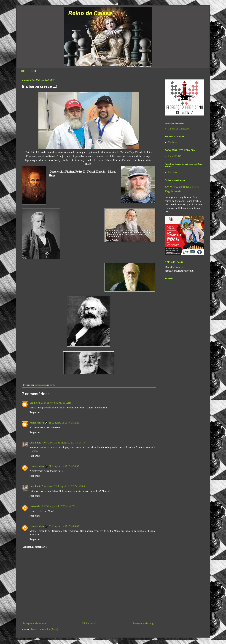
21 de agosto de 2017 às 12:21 (64, 423)
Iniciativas (173, 172)
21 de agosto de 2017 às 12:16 (56, 403)
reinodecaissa (37, 423)
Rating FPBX (175, 156)
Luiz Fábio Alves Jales (41, 443)
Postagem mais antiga (144, 623)
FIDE (23, 71)
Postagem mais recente (34, 623)
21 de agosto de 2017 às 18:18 (70, 443)
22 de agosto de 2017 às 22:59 (59, 506)
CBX (33, 71)
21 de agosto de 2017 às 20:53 (64, 466)
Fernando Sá (36, 506)
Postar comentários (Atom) (44, 629)
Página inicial (89, 623)
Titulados (173, 142)
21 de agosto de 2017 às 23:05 (70, 486)
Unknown (35, 403)
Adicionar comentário (35, 547)
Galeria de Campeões (179, 129)
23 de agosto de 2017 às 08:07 (64, 526)
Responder (35, 412)
